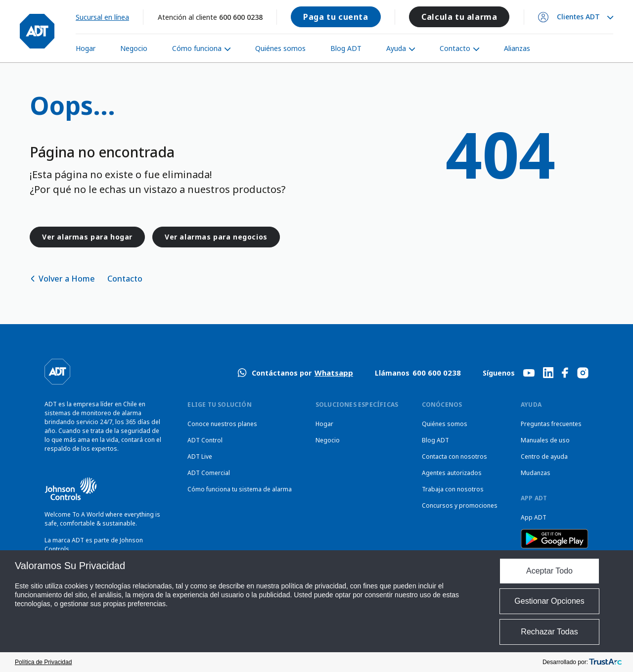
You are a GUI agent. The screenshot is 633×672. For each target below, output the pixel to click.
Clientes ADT (578, 17)
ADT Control (205, 440)
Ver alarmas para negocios (216, 237)
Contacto (455, 48)
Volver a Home (67, 279)
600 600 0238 (241, 17)
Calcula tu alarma (459, 17)
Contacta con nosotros (454, 456)
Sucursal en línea (102, 17)
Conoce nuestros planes (222, 424)
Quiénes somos (280, 48)
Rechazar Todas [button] (549, 632)
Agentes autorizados (452, 473)
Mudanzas (536, 473)
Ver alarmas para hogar (87, 237)
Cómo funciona (197, 48)
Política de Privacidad (43, 662)
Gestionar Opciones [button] (549, 601)
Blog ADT (346, 48)
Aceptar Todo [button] (549, 571)
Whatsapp (334, 373)
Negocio (134, 48)
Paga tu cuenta (336, 17)
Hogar (86, 48)
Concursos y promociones (460, 505)
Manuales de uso (545, 440)
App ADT (534, 517)
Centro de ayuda (544, 456)
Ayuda (396, 48)
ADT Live (200, 456)
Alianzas (517, 48)
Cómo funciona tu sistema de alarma (240, 489)
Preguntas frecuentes (551, 424)
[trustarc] (605, 662)
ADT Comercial (209, 473)
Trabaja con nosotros (453, 489)
